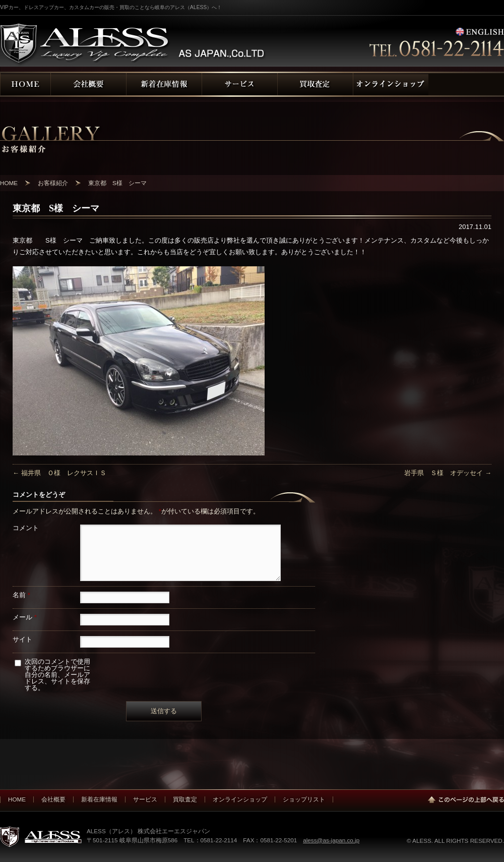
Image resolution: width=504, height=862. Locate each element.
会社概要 (53, 799)
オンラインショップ (240, 799)
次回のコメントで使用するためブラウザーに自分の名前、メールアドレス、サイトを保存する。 (57, 675)
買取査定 (185, 799)
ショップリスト (304, 799)
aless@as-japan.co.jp (331, 840)
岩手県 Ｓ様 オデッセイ (448, 473)
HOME (17, 799)
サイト (22, 639)
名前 (21, 595)
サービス (145, 799)
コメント (26, 528)
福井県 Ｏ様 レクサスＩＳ (59, 473)
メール (25, 617)
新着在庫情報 (99, 799)
